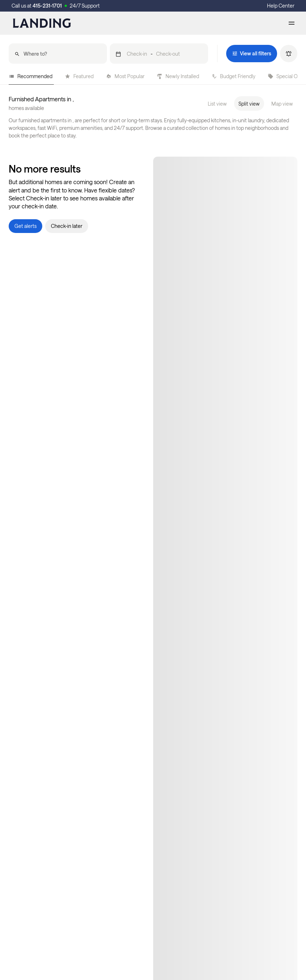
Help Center (281, 6)
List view (217, 104)
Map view (282, 104)
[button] (159, 54)
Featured (79, 76)
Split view (249, 104)
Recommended (31, 76)
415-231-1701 (47, 6)
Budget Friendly (233, 76)
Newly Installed (178, 76)
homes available (26, 108)
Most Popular (125, 76)
